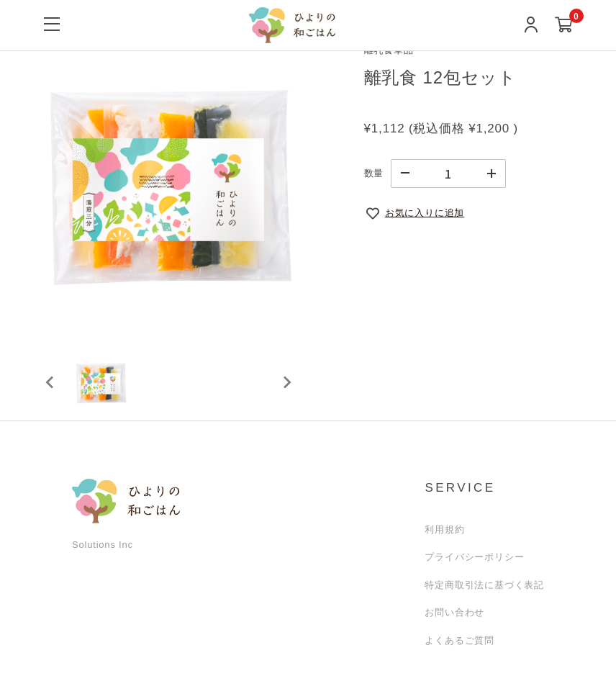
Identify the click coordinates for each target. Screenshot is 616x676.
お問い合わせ (454, 612)
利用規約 (444, 529)
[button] (101, 382)
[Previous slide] (50, 382)
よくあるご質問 (459, 640)
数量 (374, 173)
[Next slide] (286, 382)
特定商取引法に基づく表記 (484, 585)
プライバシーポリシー (474, 557)
